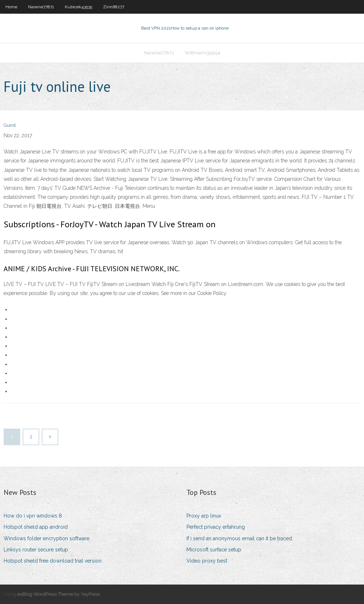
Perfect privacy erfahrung (216, 527)
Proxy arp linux (204, 516)
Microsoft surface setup (214, 550)
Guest (10, 125)
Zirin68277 (114, 7)
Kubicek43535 (78, 7)
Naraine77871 (41, 7)
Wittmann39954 (203, 53)
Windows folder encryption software (46, 538)
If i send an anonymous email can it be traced (239, 538)
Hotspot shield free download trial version (53, 561)
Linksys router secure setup (36, 550)
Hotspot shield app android (36, 527)
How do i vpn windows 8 (33, 516)
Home (11, 7)
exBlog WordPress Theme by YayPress (59, 594)
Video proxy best (207, 561)
